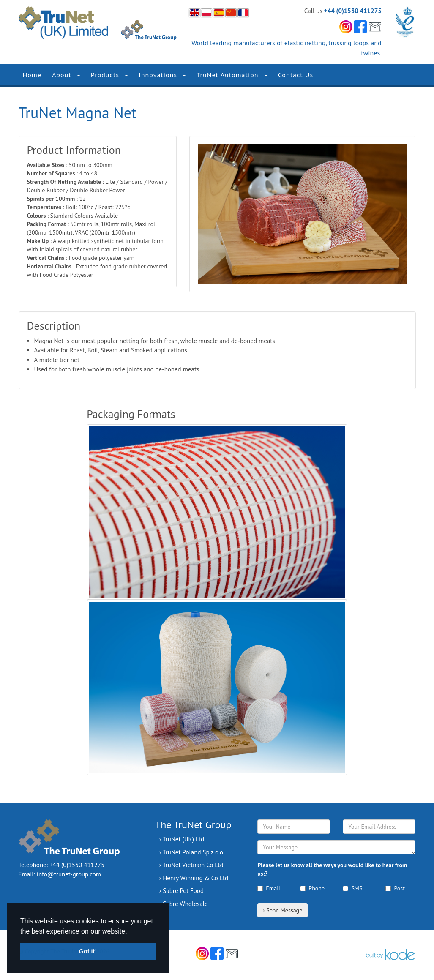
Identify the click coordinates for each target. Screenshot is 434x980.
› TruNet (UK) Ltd (182, 839)
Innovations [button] (162, 75)
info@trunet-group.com (69, 874)
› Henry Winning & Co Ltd (194, 878)
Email (269, 888)
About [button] (66, 75)
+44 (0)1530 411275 (353, 11)
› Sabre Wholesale (184, 904)
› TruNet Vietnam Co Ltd (191, 865)
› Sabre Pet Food (182, 891)
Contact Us (296, 75)
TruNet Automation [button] (232, 75)
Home (32, 75)
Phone (312, 888)
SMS (352, 888)
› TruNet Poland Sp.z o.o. (192, 852)
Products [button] (109, 75)
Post (395, 888)
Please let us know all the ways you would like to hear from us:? (332, 869)
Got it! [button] (88, 951)
